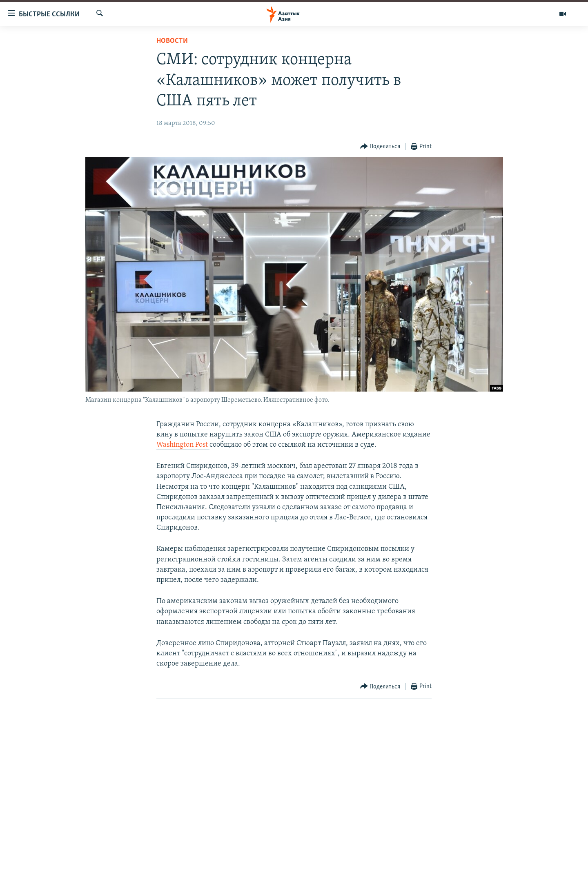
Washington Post (183, 445)
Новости (172, 41)
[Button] (380, 147)
